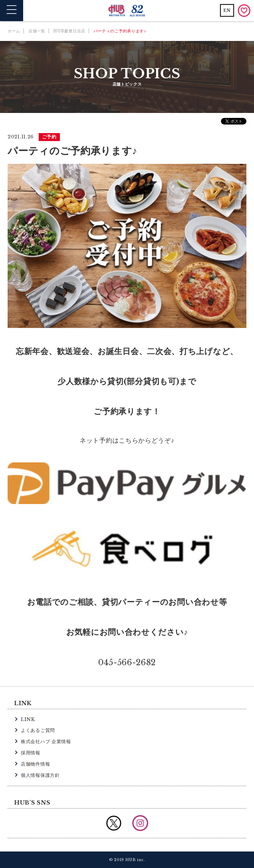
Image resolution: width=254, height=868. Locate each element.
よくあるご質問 (38, 730)
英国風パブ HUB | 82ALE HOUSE (127, 11)
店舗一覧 (37, 31)
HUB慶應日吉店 (69, 31)
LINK (28, 719)
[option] (127, 246)
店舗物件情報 (35, 764)
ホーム (14, 31)
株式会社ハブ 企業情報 (46, 741)
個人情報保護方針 (40, 775)
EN (227, 10)
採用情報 (31, 753)
